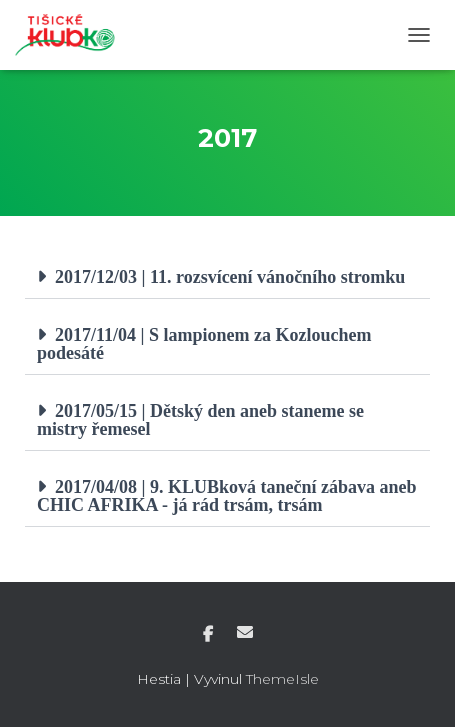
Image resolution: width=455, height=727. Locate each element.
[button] (227, 277)
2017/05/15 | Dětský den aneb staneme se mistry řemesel (200, 420)
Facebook (208, 635)
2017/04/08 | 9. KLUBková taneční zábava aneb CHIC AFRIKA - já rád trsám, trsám (227, 496)
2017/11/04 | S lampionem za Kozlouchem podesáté (204, 344)
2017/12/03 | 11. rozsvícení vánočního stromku (230, 277)
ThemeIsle (282, 679)
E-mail (245, 632)
